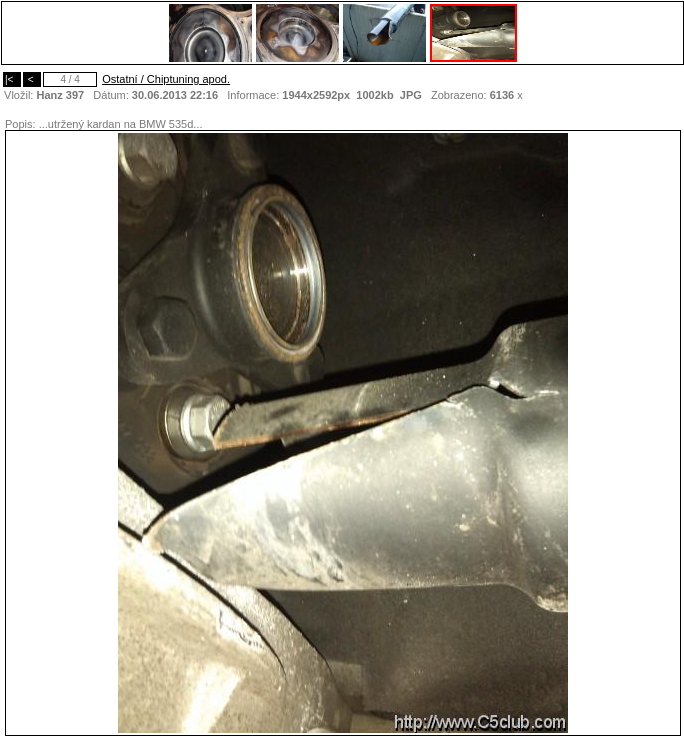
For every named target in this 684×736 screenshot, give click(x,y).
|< (12, 79)
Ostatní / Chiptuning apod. (166, 79)
